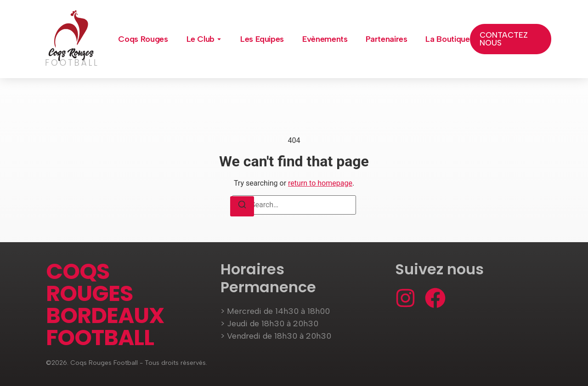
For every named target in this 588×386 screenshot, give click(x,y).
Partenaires (386, 39)
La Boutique (447, 39)
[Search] (242, 206)
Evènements (325, 39)
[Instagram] (405, 298)
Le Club (201, 39)
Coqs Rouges (143, 39)
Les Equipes (262, 39)
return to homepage (320, 183)
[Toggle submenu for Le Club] (218, 39)
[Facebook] (435, 298)
